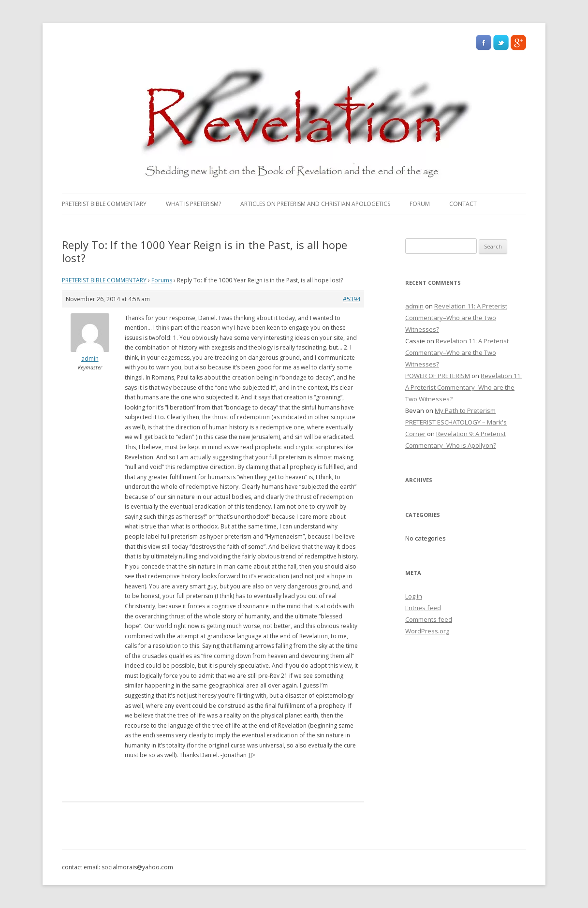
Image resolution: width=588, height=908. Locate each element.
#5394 (352, 299)
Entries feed (423, 608)
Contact (463, 204)
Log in (414, 596)
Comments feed (429, 619)
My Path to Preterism (465, 410)
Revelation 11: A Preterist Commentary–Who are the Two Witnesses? (456, 318)
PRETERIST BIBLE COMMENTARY (104, 204)
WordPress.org (427, 631)
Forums (162, 280)
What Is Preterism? (193, 204)
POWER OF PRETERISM (438, 376)
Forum (420, 204)
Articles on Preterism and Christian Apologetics (315, 204)
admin (414, 306)
